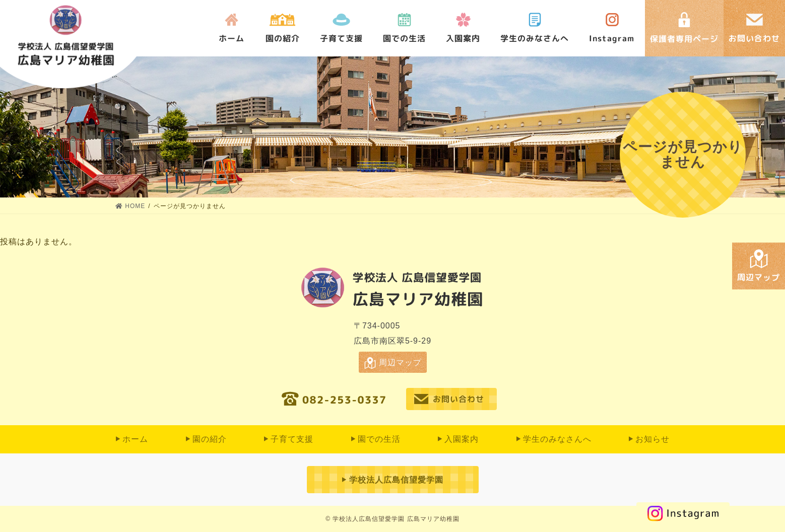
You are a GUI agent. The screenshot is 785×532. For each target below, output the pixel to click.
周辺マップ (400, 362)
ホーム (232, 39)
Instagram (612, 39)
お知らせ (652, 439)
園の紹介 (283, 39)
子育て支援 (341, 39)
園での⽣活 (404, 39)
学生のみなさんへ (535, 39)
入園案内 (463, 39)
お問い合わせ (459, 399)
